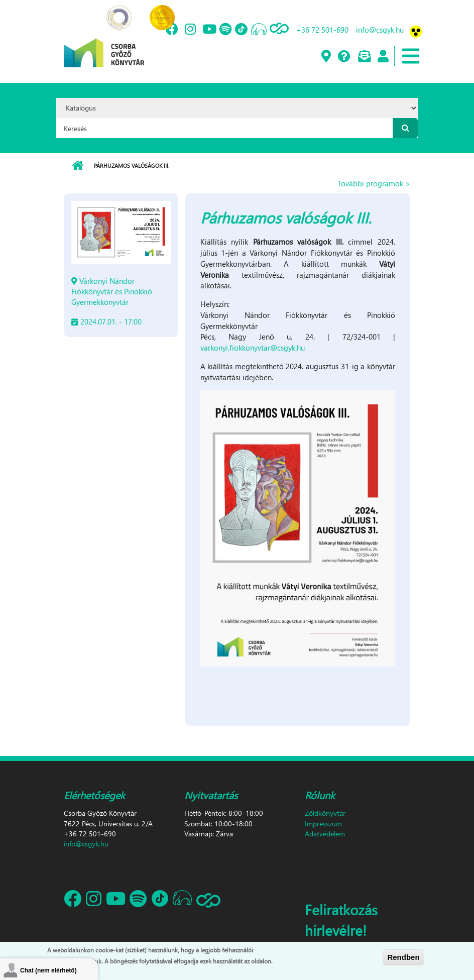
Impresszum (323, 824)
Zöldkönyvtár (325, 813)
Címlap (78, 166)
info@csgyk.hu (380, 30)
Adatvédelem (325, 834)
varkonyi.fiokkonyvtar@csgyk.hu (253, 348)
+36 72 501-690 (322, 30)
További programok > (374, 183)
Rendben (403, 957)
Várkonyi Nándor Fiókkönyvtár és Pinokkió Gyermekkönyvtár (112, 291)
